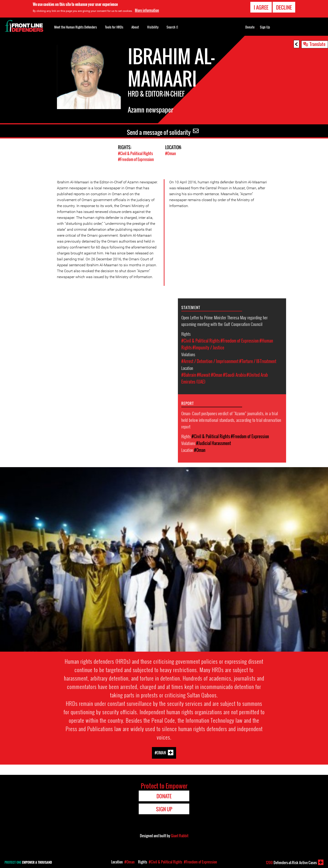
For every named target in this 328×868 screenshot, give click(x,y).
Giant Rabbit (180, 835)
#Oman (170, 153)
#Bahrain (189, 375)
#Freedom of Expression (136, 159)
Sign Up (265, 27)
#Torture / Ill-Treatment (258, 361)
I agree (261, 7)
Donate (250, 27)
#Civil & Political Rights (135, 153)
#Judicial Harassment (214, 443)
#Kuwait (204, 375)
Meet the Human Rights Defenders (76, 27)
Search (172, 27)
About (135, 27)
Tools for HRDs (114, 27)
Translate (318, 44)
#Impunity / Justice (208, 347)
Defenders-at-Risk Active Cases (291, 863)
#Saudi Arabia (234, 375)
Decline (284, 7)
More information (147, 10)
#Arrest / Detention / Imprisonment (210, 361)
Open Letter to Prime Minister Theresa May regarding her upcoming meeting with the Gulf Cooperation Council (224, 320)
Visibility (153, 27)
